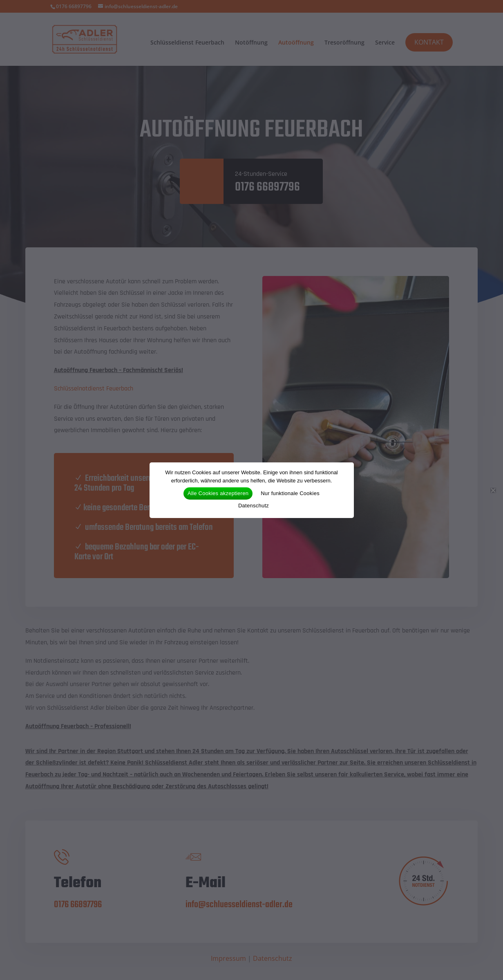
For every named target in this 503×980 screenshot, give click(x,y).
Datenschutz (254, 506)
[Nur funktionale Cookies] (493, 490)
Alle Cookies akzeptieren (218, 493)
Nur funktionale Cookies (290, 493)
